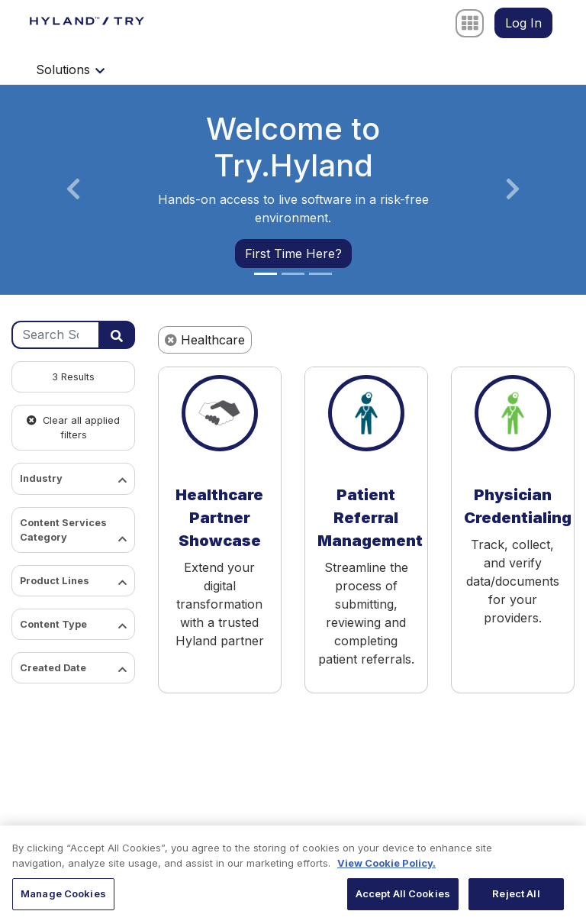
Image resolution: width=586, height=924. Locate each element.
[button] (73, 190)
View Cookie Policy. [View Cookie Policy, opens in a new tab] (386, 867)
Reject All (516, 899)
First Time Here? (293, 254)
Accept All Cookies (403, 899)
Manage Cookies (63, 899)
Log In (523, 23)
